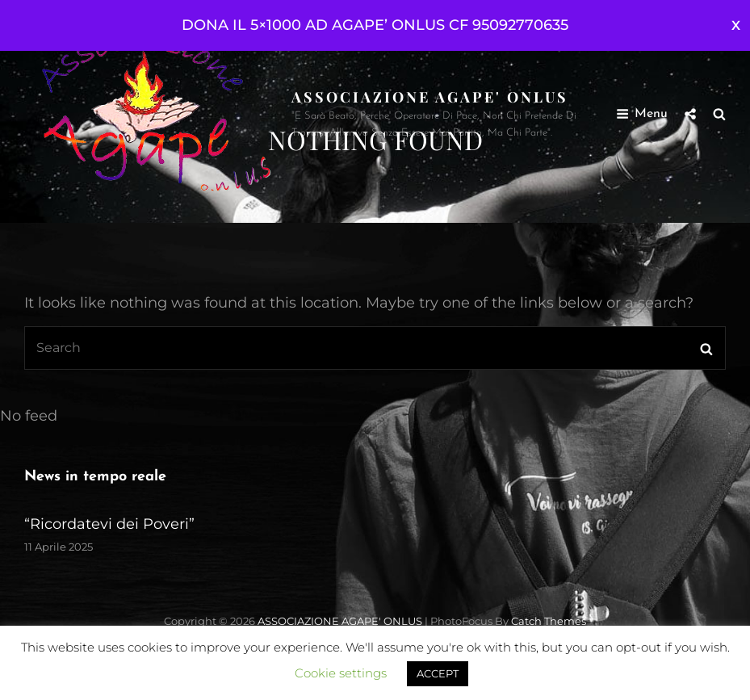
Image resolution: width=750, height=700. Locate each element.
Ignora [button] (736, 25)
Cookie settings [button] (341, 673)
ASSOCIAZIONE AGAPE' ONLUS (430, 97)
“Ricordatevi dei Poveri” (109, 524)
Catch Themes (549, 621)
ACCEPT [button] (438, 673)
